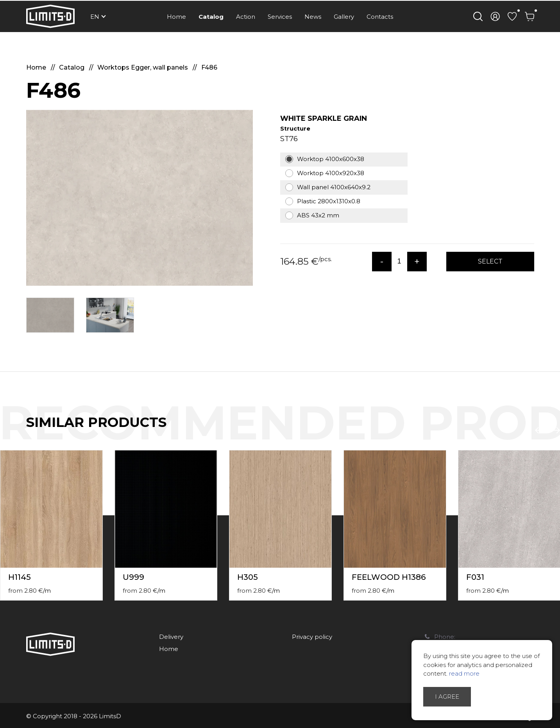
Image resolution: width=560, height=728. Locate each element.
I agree (447, 697)
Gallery (344, 17)
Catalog (211, 17)
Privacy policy (312, 637)
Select (490, 261)
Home (176, 17)
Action (246, 17)
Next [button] (555, 430)
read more (464, 673)
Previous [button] (540, 430)
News (313, 17)
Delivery (171, 637)
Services (280, 17)
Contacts (380, 17)
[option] (140, 198)
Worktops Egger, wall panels (143, 67)
